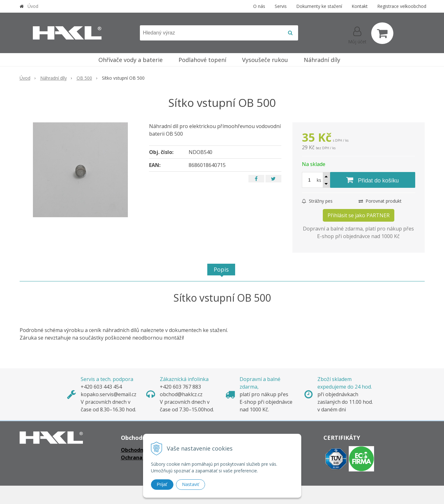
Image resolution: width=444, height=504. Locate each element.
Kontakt (360, 6)
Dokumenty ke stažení (319, 6)
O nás (259, 6)
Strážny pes (317, 201)
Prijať (162, 484)
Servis (281, 6)
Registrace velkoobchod (402, 6)
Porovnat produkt (380, 201)
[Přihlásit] (357, 34)
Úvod (33, 6)
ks (319, 180)
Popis (221, 269)
